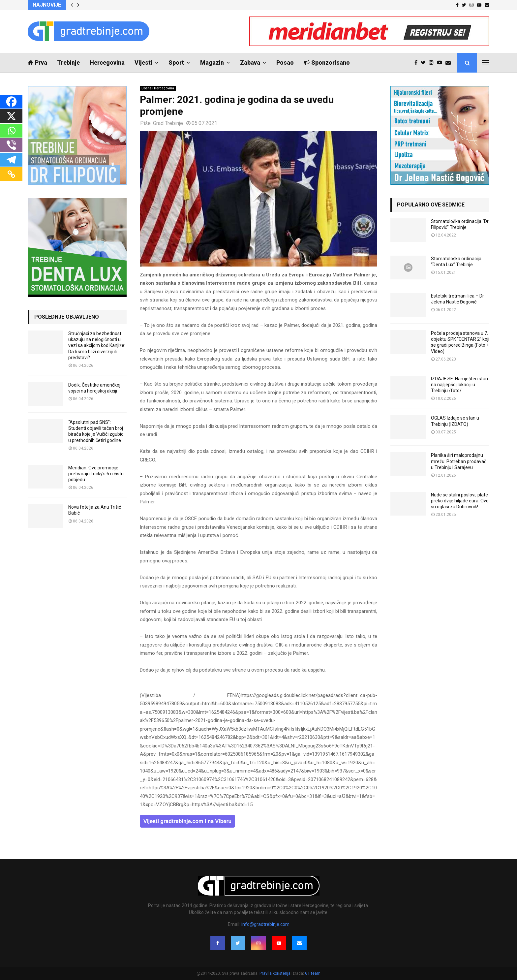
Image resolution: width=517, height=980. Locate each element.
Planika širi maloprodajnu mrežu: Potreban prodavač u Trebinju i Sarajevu (459, 461)
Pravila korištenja (275, 973)
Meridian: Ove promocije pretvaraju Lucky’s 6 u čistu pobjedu (96, 474)
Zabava (250, 63)
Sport (176, 63)
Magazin (212, 63)
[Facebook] (11, 102)
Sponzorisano (327, 63)
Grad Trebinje (168, 123)
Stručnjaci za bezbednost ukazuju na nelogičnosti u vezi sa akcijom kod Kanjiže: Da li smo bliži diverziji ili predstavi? (97, 346)
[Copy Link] (11, 174)
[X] (11, 116)
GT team (313, 973)
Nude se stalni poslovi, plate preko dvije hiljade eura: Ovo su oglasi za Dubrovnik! (460, 501)
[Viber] (11, 145)
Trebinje (68, 63)
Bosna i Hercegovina (158, 88)
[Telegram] (11, 160)
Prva (37, 63)
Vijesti (143, 63)
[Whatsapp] (11, 131)
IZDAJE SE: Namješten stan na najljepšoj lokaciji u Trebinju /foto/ (459, 385)
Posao (285, 63)
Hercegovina (107, 63)
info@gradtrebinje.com (265, 924)
